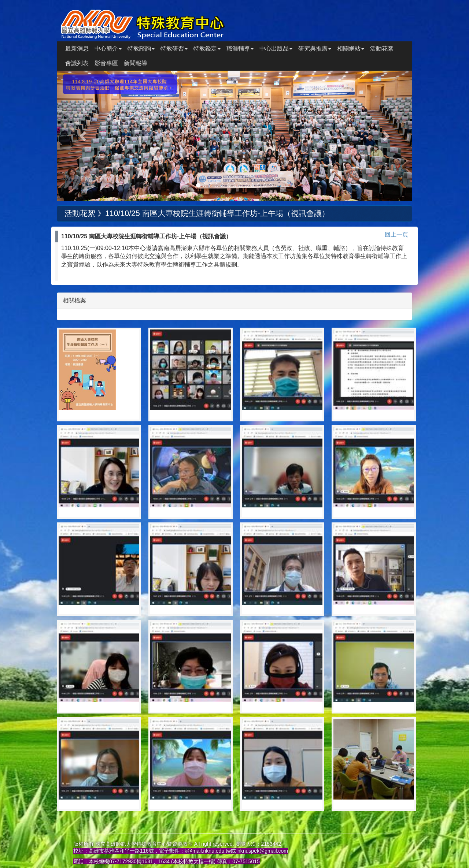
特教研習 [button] (174, 49)
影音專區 (106, 63)
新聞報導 (136, 63)
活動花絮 (382, 49)
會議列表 (77, 63)
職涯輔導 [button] (240, 49)
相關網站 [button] (351, 49)
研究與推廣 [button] (315, 49)
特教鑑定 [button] (207, 49)
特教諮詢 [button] (141, 49)
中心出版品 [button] (276, 49)
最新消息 (77, 49)
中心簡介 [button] (108, 49)
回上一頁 (396, 234)
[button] (84, 136)
